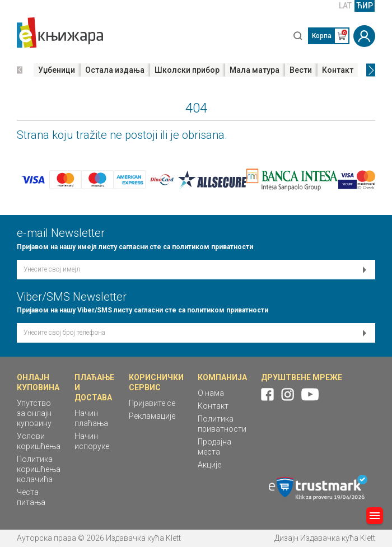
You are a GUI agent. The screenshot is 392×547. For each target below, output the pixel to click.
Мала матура (255, 70)
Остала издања (115, 70)
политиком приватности (213, 247)
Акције (209, 465)
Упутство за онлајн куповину (34, 413)
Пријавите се (152, 403)
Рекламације (152, 416)
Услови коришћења (39, 441)
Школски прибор (187, 70)
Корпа (322, 36)
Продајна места (214, 447)
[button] (20, 70)
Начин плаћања (91, 418)
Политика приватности (222, 424)
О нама (211, 393)
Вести (301, 70)
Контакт (338, 70)
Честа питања (31, 497)
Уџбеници (57, 70)
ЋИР (365, 6)
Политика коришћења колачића (39, 469)
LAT (345, 6)
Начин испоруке (92, 441)
